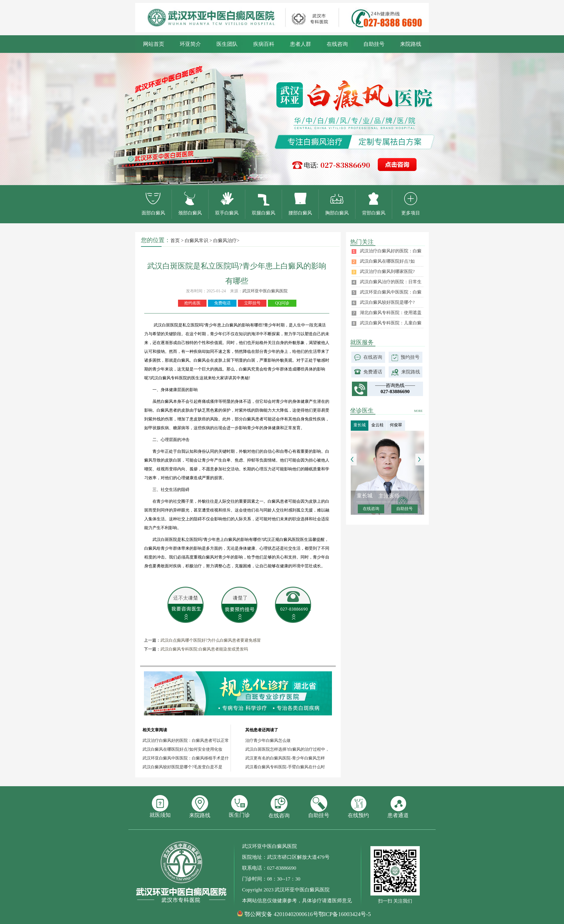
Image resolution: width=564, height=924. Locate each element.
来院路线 (411, 44)
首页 (175, 240)
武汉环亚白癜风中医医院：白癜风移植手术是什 (186, 758)
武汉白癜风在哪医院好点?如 (387, 261)
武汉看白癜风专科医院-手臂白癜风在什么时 (285, 767)
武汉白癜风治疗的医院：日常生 (391, 282)
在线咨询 (337, 44)
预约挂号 (410, 357)
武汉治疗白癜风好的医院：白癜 (391, 251)
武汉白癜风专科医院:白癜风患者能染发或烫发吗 (204, 649)
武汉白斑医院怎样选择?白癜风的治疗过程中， (287, 749)
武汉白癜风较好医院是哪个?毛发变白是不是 (182, 767)
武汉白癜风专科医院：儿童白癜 (391, 323)
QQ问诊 (282, 303)
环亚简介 (190, 44)
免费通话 (373, 372)
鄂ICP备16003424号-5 (345, 914)
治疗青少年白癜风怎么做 (268, 741)
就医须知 (160, 806)
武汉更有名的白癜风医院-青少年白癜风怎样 (285, 758)
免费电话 (222, 303)
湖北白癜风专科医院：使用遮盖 (391, 313)
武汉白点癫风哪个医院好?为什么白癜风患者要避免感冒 (211, 640)
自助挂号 (374, 44)
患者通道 (398, 807)
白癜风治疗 (225, 240)
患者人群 (301, 44)
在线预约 (358, 807)
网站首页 (154, 44)
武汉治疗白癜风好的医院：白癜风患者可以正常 (186, 741)
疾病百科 (264, 44)
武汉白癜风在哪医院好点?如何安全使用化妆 (182, 749)
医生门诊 (239, 806)
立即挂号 (252, 303)
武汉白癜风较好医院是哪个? (387, 302)
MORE (418, 411)
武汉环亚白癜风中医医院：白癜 (391, 292)
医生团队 (227, 44)
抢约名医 (192, 303)
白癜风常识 (197, 240)
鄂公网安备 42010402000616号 (281, 914)
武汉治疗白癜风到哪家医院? (387, 271)
